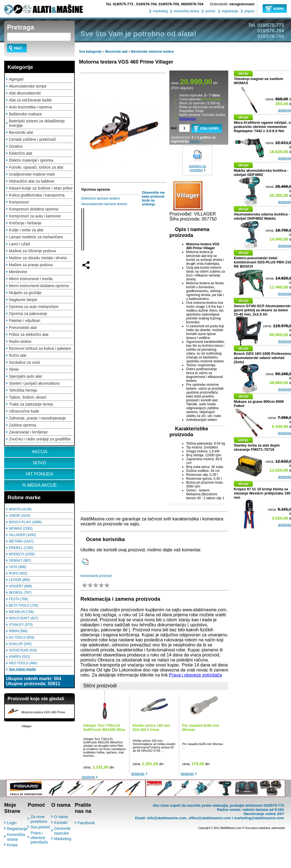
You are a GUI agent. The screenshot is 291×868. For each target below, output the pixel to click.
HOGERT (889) (20, 586)
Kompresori (19, 202)
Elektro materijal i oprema (31, 160)
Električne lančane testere (100, 198)
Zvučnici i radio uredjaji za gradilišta (40, 439)
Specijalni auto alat (25, 376)
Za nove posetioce (39, 819)
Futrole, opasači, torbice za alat (36, 167)
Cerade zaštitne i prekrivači (33, 139)
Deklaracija (187, 119)
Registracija (17, 829)
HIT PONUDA (39, 474)
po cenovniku (212, 99)
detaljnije (88, 777)
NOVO (39, 463)
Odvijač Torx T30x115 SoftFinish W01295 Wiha (104, 728)
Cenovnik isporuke (62, 831)
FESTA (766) (18, 599)
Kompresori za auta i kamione (35, 216)
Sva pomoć (40, 827)
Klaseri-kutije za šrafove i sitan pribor (41, 188)
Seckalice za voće (25, 362)
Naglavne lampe (23, 300)
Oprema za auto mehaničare (34, 307)
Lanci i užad (19, 244)
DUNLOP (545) (20, 644)
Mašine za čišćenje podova (32, 251)
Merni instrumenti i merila (31, 279)
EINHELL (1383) (21, 548)
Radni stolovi (20, 341)
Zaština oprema (22, 425)
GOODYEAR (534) (23, 650)
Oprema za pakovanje (28, 314)
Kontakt (61, 823)
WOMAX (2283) (21, 528)
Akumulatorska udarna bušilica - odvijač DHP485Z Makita (262, 216)
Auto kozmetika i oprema (30, 107)
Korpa (12, 845)
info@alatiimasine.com (167, 818)
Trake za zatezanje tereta (31, 404)
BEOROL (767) (20, 593)
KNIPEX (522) (19, 657)
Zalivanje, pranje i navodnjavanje (37, 418)
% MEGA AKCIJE (39, 485)
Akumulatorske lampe (28, 86)
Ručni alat (18, 355)
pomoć (210, 11)
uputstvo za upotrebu (197, 168)
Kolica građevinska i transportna (37, 195)
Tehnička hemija (23, 390)
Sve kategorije (90, 52)
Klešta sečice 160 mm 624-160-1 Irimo (151, 728)
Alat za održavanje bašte (30, 100)
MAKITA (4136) (20, 509)
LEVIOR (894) (19, 580)
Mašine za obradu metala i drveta (38, 258)
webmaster (278, 828)
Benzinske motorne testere (152, 52)
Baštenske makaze (25, 114)
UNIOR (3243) (20, 516)
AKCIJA (40, 452)
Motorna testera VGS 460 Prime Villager (126, 62)
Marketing (63, 839)
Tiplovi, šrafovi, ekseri (28, 397)
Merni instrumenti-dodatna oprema (39, 286)
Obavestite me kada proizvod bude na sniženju (153, 198)
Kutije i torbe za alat (26, 230)
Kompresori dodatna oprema (34, 209)
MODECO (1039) (22, 554)
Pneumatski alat (23, 328)
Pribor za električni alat (29, 334)
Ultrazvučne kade (24, 411)
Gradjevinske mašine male (32, 174)
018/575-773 (120, 4)
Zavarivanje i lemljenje (28, 432)
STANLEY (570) (21, 625)
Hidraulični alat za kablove (32, 181)
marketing (160, 11)
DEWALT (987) (20, 561)
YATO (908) (18, 567)
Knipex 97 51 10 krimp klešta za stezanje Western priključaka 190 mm (262, 493)
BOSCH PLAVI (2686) (25, 522)
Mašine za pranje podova (31, 265)
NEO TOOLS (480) (23, 663)
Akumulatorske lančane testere (104, 204)
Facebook (86, 823)
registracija (229, 11)
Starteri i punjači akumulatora (34, 383)
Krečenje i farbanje (25, 223)
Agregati (16, 79)
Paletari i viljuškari (25, 321)
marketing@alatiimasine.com (259, 818)
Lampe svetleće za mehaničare (36, 237)
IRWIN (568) (18, 631)
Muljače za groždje (25, 293)
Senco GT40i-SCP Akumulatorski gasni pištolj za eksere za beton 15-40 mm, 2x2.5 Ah (262, 310)
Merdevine (18, 272)
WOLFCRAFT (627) (24, 618)
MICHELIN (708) (21, 612)
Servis (194, 141)
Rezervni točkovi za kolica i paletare (40, 348)
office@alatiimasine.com (210, 818)
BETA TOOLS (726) (24, 605)
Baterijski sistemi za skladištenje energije (37, 123)
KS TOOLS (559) (22, 637)
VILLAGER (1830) (22, 535)
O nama (61, 817)
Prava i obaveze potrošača (195, 675)
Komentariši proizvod (96, 576)
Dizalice (16, 146)
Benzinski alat (21, 132)
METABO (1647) (21, 541)
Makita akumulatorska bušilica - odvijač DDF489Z (261, 173)
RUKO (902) (18, 573)
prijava (249, 11)
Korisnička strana (16, 837)
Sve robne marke (22, 669)
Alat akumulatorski (25, 93)
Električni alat (21, 153)
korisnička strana (186, 11)
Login (12, 823)
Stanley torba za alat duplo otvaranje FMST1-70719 (257, 447)
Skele (14, 369)
